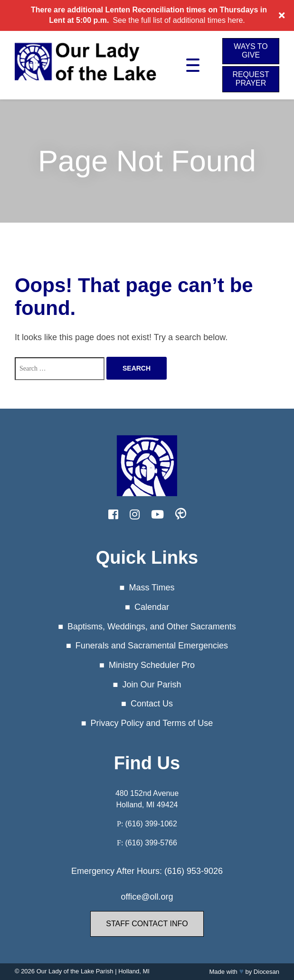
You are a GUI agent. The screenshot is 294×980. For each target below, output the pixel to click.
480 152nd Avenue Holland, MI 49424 (147, 799)
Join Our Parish (152, 685)
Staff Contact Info (147, 924)
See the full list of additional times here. (179, 20)
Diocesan (266, 972)
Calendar (152, 607)
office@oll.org (147, 897)
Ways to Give (251, 51)
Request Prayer (251, 79)
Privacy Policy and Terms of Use (152, 723)
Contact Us (152, 704)
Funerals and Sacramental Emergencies (152, 646)
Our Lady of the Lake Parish (75, 971)
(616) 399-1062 (151, 824)
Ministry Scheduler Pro (152, 665)
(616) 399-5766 (151, 843)
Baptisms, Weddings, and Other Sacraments (152, 626)
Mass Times (152, 588)
